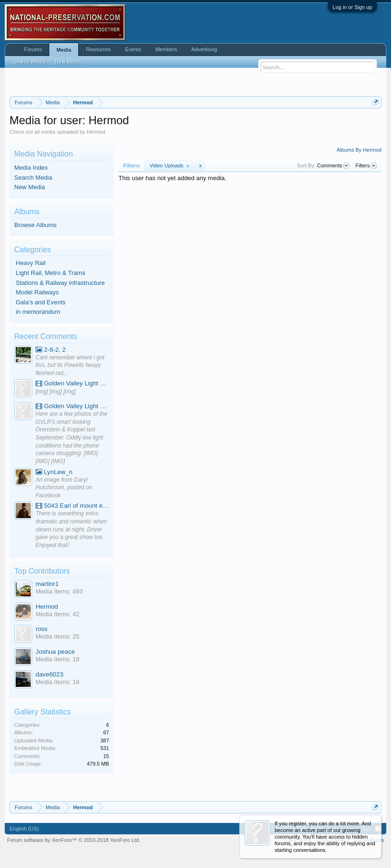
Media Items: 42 (58, 614)
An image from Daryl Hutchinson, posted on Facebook (64, 488)
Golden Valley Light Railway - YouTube (72, 383)
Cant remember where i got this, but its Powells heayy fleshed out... (70, 365)
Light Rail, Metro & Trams (50, 273)
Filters (366, 166)
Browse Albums (36, 225)
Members (166, 49)
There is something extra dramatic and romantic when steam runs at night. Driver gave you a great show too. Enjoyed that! (71, 529)
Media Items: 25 (58, 636)
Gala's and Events (41, 302)
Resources (98, 49)
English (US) (24, 829)
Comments (333, 166)
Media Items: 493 (59, 591)
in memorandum (38, 312)
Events (133, 49)
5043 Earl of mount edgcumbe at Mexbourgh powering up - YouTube (72, 506)
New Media (30, 187)
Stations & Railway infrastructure (60, 283)
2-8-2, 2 (51, 350)
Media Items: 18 (58, 659)
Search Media (33, 178)
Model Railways (37, 292)
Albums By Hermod (359, 150)
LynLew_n (54, 472)
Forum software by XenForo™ (74, 840)
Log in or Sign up (352, 7)
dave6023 (50, 674)
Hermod (47, 607)
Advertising (204, 49)
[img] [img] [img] (56, 392)
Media (64, 50)
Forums (33, 49)
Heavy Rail (31, 263)
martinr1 (47, 584)
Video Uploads (170, 165)
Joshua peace (55, 652)
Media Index (31, 168)
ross (41, 629)
